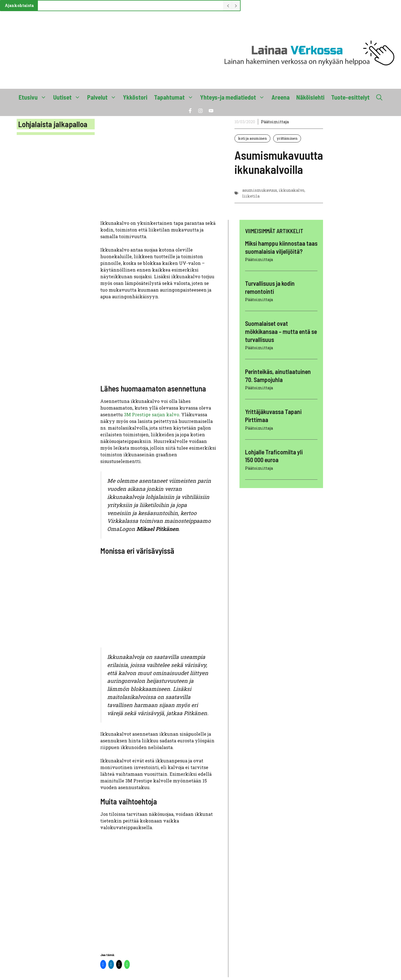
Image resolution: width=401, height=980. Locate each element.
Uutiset (69, 97)
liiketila (251, 196)
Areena (281, 97)
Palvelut (103, 97)
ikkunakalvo (292, 190)
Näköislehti (310, 97)
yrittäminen (287, 138)
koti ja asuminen (252, 138)
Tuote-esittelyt (350, 97)
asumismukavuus (260, 190)
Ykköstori (135, 97)
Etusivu (34, 97)
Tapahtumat (175, 97)
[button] (379, 97)
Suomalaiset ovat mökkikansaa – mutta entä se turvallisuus (281, 331)
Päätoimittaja (275, 122)
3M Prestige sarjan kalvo (151, 414)
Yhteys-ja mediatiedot (234, 97)
